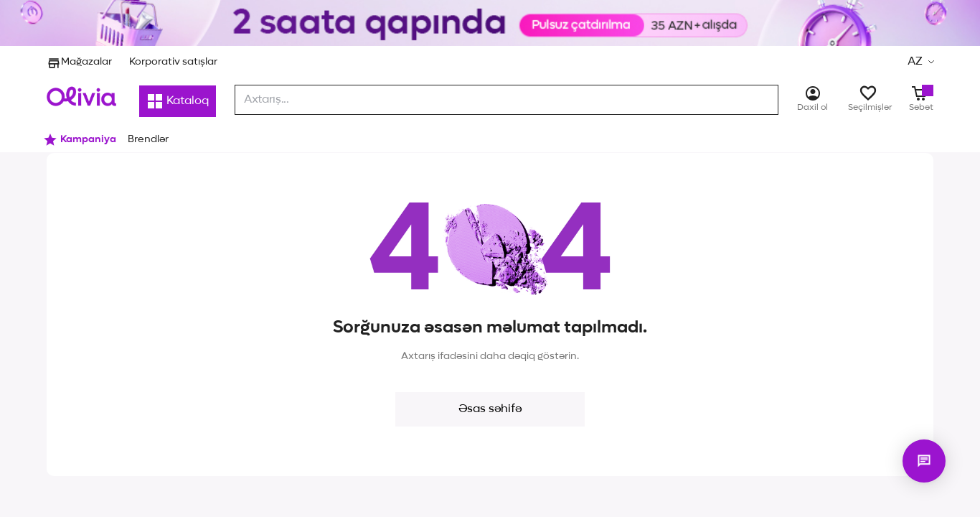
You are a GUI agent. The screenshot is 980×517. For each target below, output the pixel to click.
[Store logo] (81, 96)
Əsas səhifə (490, 409)
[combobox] (507, 100)
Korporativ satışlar (173, 62)
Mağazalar (79, 62)
